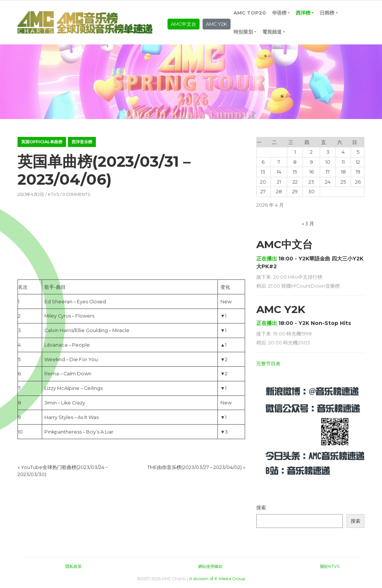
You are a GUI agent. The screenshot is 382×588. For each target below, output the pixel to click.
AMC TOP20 (250, 13)
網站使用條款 (210, 566)
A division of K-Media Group (217, 579)
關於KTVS (330, 566)
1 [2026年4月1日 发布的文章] (295, 152)
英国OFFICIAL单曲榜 (42, 142)
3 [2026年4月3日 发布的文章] (328, 152)
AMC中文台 (184, 24)
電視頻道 (272, 32)
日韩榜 (327, 13)
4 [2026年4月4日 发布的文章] (343, 152)
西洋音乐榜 (82, 142)
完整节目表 (268, 364)
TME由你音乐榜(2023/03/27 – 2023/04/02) (195, 467)
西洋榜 (303, 13)
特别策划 (243, 32)
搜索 (261, 508)
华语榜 (279, 13)
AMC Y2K (217, 24)
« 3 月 (308, 224)
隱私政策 (73, 566)
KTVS (53, 194)
